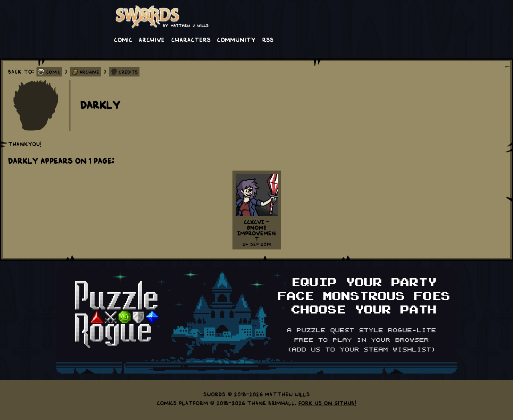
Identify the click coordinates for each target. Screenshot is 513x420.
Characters (191, 39)
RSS (268, 39)
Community (236, 39)
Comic (123, 39)
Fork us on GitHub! (327, 403)
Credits (128, 72)
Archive (152, 39)
